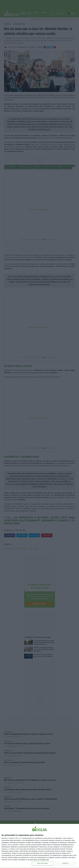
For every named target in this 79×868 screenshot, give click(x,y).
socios (20, 838)
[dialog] (39, 846)
